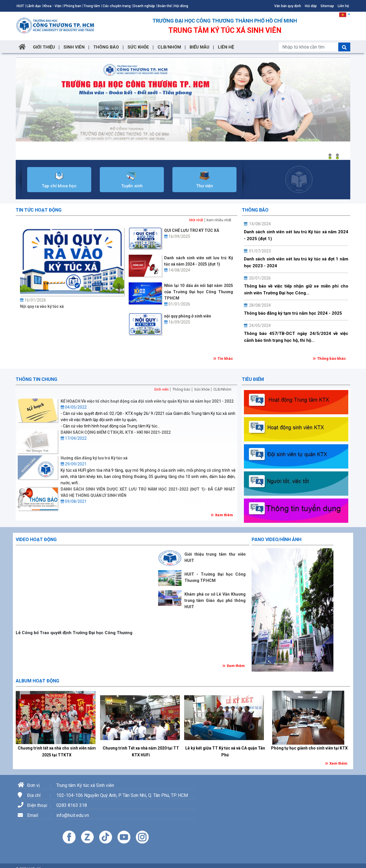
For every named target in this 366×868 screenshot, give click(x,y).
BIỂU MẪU (199, 47)
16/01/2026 (33, 300)
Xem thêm (224, 515)
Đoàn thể (165, 6)
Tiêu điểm (253, 379)
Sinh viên (161, 389)
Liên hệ (343, 6)
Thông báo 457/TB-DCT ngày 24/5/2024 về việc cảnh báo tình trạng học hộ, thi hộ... (296, 337)
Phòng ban (73, 6)
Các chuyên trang (117, 6)
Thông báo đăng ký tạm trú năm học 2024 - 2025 (293, 313)
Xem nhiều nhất (219, 220)
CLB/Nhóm (222, 389)
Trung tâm (92, 6)
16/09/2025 (177, 236)
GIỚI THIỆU (44, 47)
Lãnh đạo (34, 6)
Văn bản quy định (288, 6)
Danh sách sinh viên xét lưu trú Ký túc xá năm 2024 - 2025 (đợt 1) (296, 235)
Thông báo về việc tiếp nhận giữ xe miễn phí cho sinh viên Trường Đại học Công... (296, 290)
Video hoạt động (36, 540)
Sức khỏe (202, 389)
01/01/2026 (177, 304)
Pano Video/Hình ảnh (277, 540)
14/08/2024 (177, 270)
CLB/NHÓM (169, 47)
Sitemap (327, 6)
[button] (345, 14)
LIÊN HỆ (226, 47)
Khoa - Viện (52, 6)
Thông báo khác (332, 358)
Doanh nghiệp (144, 6)
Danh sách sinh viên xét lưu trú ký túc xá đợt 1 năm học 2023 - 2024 (296, 262)
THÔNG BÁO (106, 47)
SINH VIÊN (74, 47)
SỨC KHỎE (138, 47)
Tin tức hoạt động (39, 210)
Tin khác (225, 358)
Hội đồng (181, 6)
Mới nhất (196, 220)
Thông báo (255, 210)
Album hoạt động (37, 681)
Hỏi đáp (311, 6)
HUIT (20, 6)
